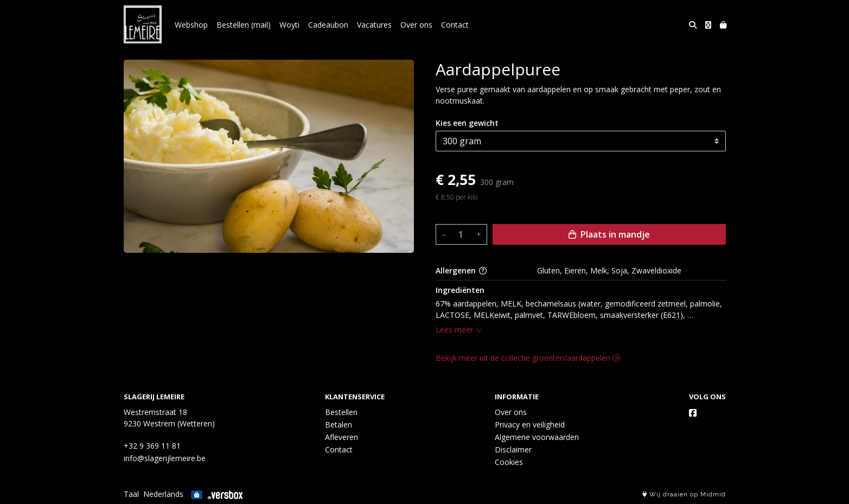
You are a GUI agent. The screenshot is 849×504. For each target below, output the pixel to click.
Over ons (416, 25)
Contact (455, 25)
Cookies (509, 462)
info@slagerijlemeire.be (165, 458)
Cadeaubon (328, 25)
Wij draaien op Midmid (684, 495)
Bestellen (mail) (244, 25)
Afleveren (341, 437)
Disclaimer (513, 449)
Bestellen (341, 412)
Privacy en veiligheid (530, 425)
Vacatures (374, 25)
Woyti (289, 25)
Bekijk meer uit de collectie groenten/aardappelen (528, 358)
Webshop (191, 25)
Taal (131, 494)
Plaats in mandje (609, 234)
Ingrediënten (460, 290)
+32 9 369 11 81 (152, 446)
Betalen (339, 425)
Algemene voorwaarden (537, 437)
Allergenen (461, 270)
